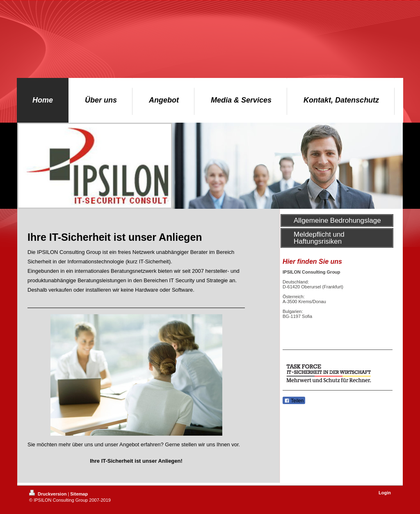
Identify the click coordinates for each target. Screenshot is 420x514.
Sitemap (79, 494)
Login (385, 493)
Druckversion (48, 494)
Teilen (294, 401)
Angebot (129, 444)
